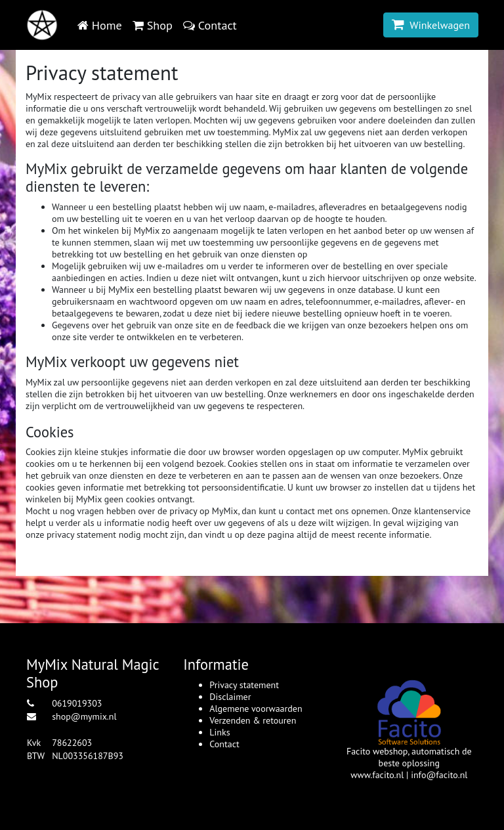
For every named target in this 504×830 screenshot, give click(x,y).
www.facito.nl (377, 775)
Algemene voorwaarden (256, 709)
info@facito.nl (439, 775)
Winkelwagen (431, 25)
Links (220, 732)
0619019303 (77, 703)
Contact (224, 744)
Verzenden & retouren (253, 720)
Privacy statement (244, 685)
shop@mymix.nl (84, 716)
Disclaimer (230, 697)
